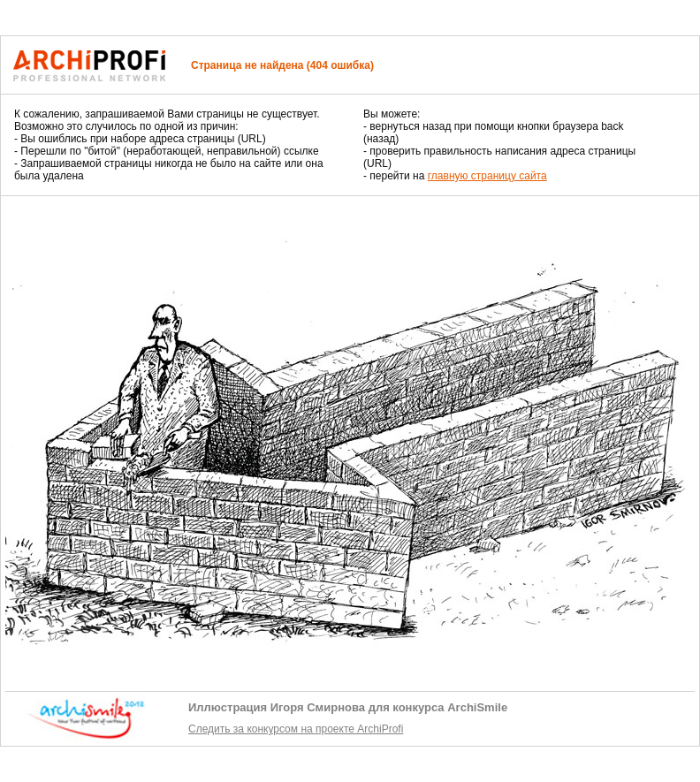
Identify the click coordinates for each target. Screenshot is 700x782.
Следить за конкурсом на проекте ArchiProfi (296, 729)
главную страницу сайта (487, 176)
